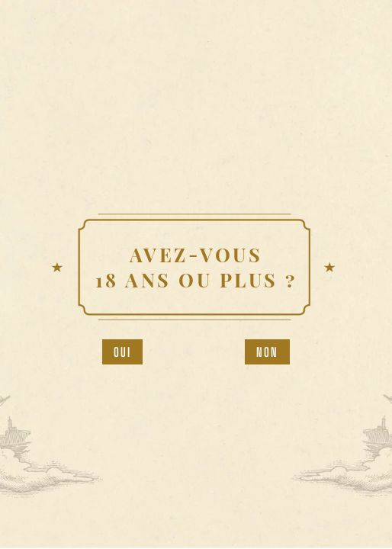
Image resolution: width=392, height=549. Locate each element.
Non (268, 352)
